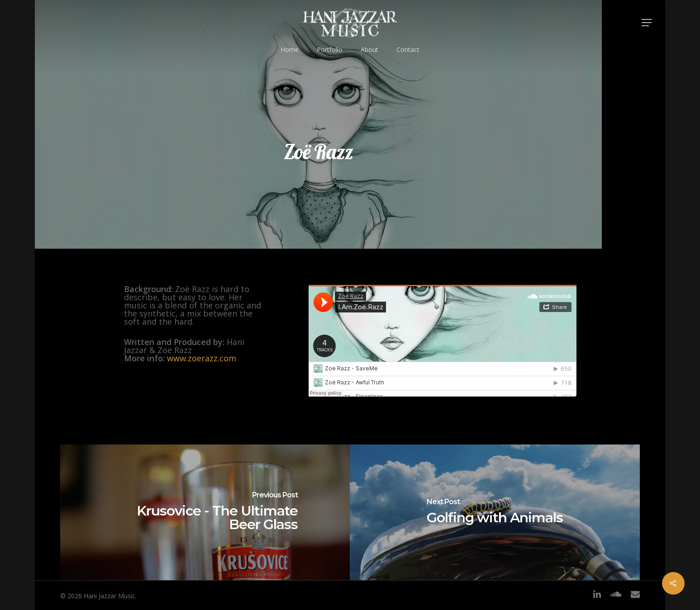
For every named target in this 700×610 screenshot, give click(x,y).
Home (290, 50)
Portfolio (330, 50)
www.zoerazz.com (202, 358)
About (369, 50)
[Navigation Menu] (647, 23)
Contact (408, 50)
